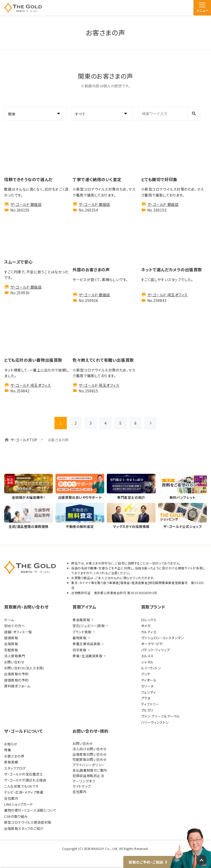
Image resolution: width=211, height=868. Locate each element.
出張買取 (11, 644)
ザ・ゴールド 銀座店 (26, 204)
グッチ (146, 674)
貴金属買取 (81, 620)
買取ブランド (153, 607)
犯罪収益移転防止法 (88, 776)
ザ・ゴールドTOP (24, 440)
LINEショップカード (18, 804)
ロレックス (149, 620)
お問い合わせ (14, 662)
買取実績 (11, 762)
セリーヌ (147, 686)
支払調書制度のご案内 (90, 770)
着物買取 (79, 638)
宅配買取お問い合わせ (90, 759)
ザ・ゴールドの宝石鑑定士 (24, 774)
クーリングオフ (84, 781)
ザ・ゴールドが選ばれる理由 (25, 780)
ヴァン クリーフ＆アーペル (161, 716)
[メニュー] (202, 8)
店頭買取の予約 (16, 680)
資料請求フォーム (17, 686)
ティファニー (150, 704)
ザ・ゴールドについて (23, 731)
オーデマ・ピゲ (152, 644)
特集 (8, 750)
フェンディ (149, 692)
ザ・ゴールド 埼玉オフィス (168, 295)
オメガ (146, 626)
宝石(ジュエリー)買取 (89, 626)
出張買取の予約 (16, 674)
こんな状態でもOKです (21, 786)
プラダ (146, 698)
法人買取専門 (15, 656)
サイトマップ (82, 786)
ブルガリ (147, 710)
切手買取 (79, 650)
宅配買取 (11, 650)
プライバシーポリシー (89, 765)
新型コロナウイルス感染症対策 (28, 822)
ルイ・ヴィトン (151, 668)
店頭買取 (11, 638)
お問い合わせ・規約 (90, 731)
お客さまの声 (14, 756)
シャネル (147, 662)
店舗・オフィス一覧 (18, 632)
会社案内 (11, 798)
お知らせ (11, 744)
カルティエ (149, 632)
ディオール (149, 680)
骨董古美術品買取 (86, 644)
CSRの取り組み (16, 816)
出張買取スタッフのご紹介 (24, 828)
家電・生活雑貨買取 (87, 656)
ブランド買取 (82, 632)
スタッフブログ (15, 768)
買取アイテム (84, 607)
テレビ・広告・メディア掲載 (24, 792)
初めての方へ (14, 626)
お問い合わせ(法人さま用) (24, 668)
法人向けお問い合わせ (90, 749)
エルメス (147, 656)
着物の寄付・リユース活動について (30, 810)
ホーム (9, 620)
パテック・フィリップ (156, 650)
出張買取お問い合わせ (90, 754)
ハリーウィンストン (155, 722)
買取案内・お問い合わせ (26, 607)
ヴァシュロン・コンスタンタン (163, 638)
